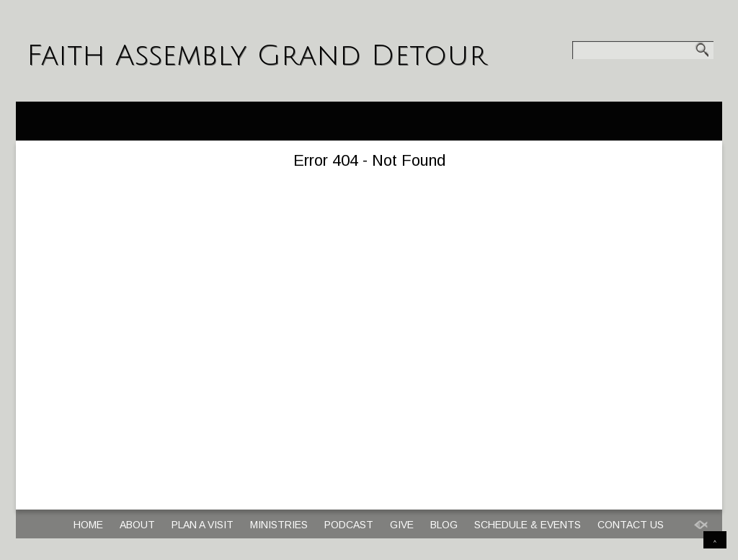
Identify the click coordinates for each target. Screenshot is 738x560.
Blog (444, 525)
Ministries (279, 525)
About (137, 525)
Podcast (349, 525)
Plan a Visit (203, 525)
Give (402, 525)
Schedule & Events (528, 525)
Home (88, 525)
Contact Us (631, 525)
